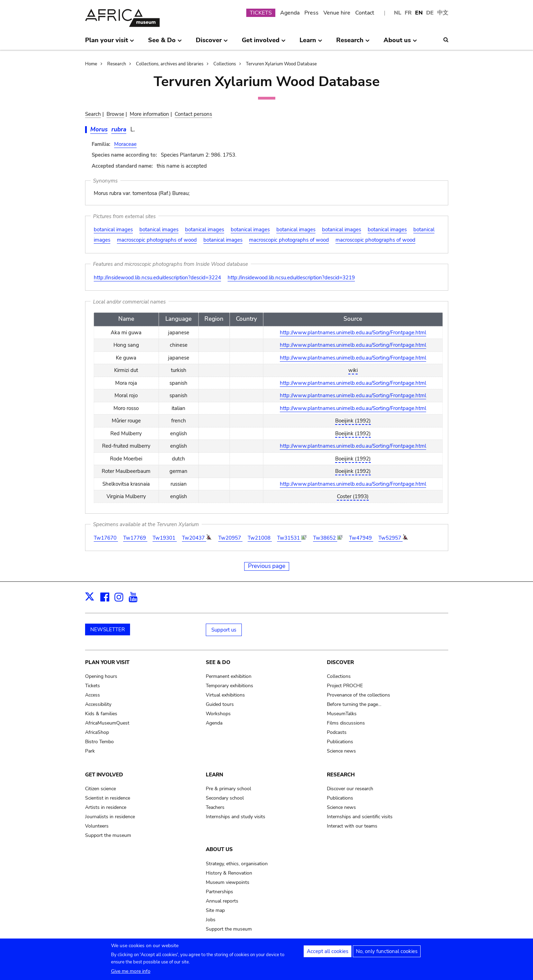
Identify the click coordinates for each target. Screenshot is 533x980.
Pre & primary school (228, 789)
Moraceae (125, 144)
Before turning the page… (354, 704)
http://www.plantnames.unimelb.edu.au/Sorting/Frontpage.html (353, 333)
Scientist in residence (108, 798)
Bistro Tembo (99, 742)
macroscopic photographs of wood (157, 240)
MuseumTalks (342, 714)
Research (117, 64)
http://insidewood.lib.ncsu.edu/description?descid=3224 (157, 278)
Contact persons (193, 114)
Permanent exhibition (229, 676)
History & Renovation (229, 873)
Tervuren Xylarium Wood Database (281, 64)
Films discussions (346, 723)
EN (419, 13)
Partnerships (219, 892)
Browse (115, 114)
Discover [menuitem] (212, 43)
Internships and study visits (236, 817)
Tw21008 (260, 538)
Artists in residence (106, 807)
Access (93, 695)
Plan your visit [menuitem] (110, 43)
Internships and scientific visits (360, 817)
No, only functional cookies (387, 953)
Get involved (104, 775)
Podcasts (337, 732)
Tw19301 (165, 538)
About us (219, 849)
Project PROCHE (345, 686)
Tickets (93, 686)
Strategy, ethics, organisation (237, 864)
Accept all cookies (328, 953)
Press (311, 13)
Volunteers (97, 826)
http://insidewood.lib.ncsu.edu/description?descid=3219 (291, 278)
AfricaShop (97, 732)
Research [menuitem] (353, 43)
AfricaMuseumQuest (107, 723)
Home (91, 64)
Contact (365, 13)
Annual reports (222, 901)
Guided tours (220, 704)
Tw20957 (230, 538)
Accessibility (98, 704)
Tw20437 (194, 538)
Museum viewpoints (228, 882)
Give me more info (131, 973)
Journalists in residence (110, 817)
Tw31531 (289, 538)
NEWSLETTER (108, 629)
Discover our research (350, 789)
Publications (340, 742)
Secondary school (225, 798)
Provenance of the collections (359, 695)
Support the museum (108, 835)
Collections (225, 64)
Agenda (290, 13)
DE (430, 13)
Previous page (267, 566)
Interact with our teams (352, 826)
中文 (443, 13)
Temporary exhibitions (229, 686)
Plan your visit (107, 662)
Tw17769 (135, 538)
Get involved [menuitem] (264, 43)
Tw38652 (325, 538)
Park (90, 751)
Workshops (218, 714)
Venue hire (337, 13)
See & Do (218, 662)
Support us (224, 630)
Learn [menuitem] (311, 43)
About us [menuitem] (400, 43)
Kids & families (101, 714)
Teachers (215, 807)
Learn (214, 775)
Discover (340, 662)
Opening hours (101, 676)
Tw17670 (106, 538)
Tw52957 (390, 538)
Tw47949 (361, 538)
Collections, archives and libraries (170, 64)
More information (149, 114)
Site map (215, 910)
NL (398, 13)
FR (408, 13)
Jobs (211, 920)
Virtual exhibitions (225, 695)
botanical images (113, 230)
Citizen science (100, 789)
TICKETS (261, 13)
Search (93, 114)
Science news (341, 751)
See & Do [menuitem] (165, 43)
